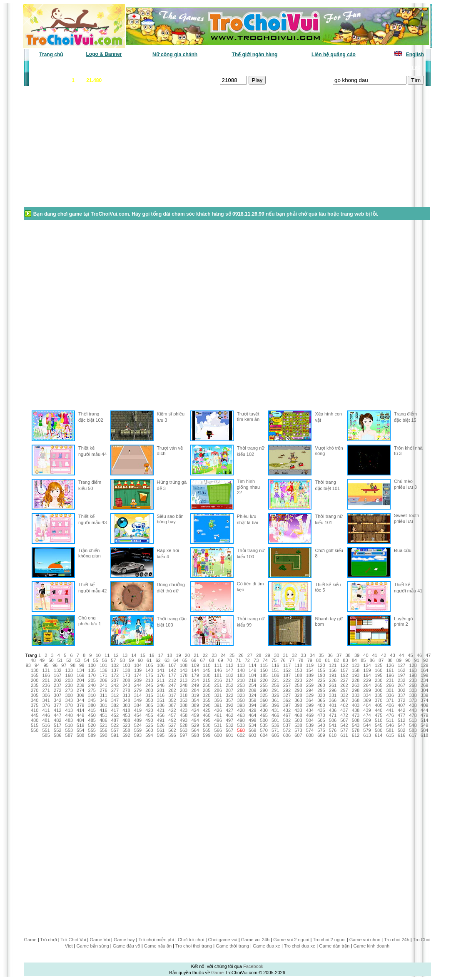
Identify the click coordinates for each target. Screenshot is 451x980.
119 (310, 665)
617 (413, 735)
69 (220, 660)
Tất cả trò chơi (284, 67)
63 (167, 660)
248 (184, 685)
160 (379, 670)
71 (238, 660)
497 (229, 720)
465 (264, 715)
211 (161, 680)
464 (252, 715)
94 (37, 665)
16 (152, 655)
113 (241, 665)
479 (424, 715)
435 (321, 710)
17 (161, 655)
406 (390, 705)
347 (115, 700)
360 (264, 700)
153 (298, 670)
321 (218, 695)
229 (367, 680)
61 (149, 660)
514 (424, 720)
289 (252, 690)
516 (46, 725)
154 (310, 670)
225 (321, 680)
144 (195, 670)
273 (69, 690)
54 (87, 660)
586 (57, 735)
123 (356, 665)
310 (92, 695)
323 (241, 695)
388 (184, 705)
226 (333, 680)
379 (80, 705)
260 (321, 685)
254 (252, 685)
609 (321, 735)
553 (69, 730)
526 (161, 725)
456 (161, 715)
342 (57, 700)
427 (229, 710)
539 (310, 725)
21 (196, 655)
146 (218, 670)
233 (413, 680)
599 (207, 735)
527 (172, 725)
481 (46, 720)
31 (286, 655)
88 (390, 660)
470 (321, 715)
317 (172, 695)
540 (321, 725)
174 (138, 675)
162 (401, 670)
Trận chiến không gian (90, 553)
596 (172, 735)
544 (367, 725)
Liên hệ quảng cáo (334, 55)
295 (321, 690)
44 (401, 655)
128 (413, 665)
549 (424, 725)
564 (195, 730)
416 (103, 710)
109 (195, 665)
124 (367, 665)
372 (401, 700)
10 (98, 655)
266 (390, 685)
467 (287, 715)
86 (372, 660)
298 (356, 690)
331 (333, 695)
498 (241, 720)
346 (103, 700)
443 (413, 710)
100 (92, 665)
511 (390, 720)
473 (356, 715)
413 (69, 710)
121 (333, 665)
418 (126, 710)
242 (115, 685)
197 (401, 675)
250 (207, 685)
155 (321, 670)
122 (344, 665)
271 (46, 690)
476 (390, 715)
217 (229, 680)
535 (264, 725)
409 (424, 705)
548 (413, 725)
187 (287, 675)
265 (379, 685)
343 (69, 700)
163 (413, 670)
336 (390, 695)
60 (140, 660)
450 (92, 715)
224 (310, 680)
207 (115, 680)
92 (426, 660)
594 (149, 735)
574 (310, 730)
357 (229, 700)
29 (268, 655)
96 (55, 665)
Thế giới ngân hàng (254, 55)
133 (69, 670)
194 (367, 675)
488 (126, 720)
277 (115, 690)
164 (424, 670)
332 (344, 695)
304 (424, 690)
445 (35, 715)
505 (321, 720)
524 (138, 725)
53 (78, 660)
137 (115, 670)
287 (229, 690)
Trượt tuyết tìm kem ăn (248, 417)
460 (207, 715)
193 (356, 675)
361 (275, 700)
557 (115, 730)
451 (103, 715)
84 (354, 660)
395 (264, 705)
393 (241, 705)
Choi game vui (222, 940)
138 (126, 670)
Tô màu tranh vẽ (401, 67)
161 (390, 670)
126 (390, 665)
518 (69, 725)
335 (379, 695)
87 (381, 660)
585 (46, 735)
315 (149, 695)
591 (115, 735)
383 (126, 705)
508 (356, 720)
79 (310, 660)
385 (149, 705)
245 (149, 685)
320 (207, 695)
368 (356, 700)
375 (35, 705)
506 (333, 720)
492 (172, 720)
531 (218, 725)
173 (126, 675)
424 (195, 710)
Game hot (363, 67)
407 (401, 705)
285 (207, 690)
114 (252, 665)
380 (92, 705)
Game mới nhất (101, 67)
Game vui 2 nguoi (291, 940)
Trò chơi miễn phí (156, 940)
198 (413, 675)
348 (126, 700)
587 (69, 735)
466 (275, 715)
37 (339, 655)
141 (161, 670)
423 (184, 710)
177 (172, 675)
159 (367, 670)
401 (333, 705)
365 (321, 700)
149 (252, 670)
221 (275, 680)
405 (379, 705)
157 (344, 670)
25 (232, 655)
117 (287, 665)
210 (149, 680)
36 (330, 655)
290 (264, 690)
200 (35, 680)
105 (149, 665)
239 (80, 685)
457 (172, 715)
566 (218, 730)
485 (92, 720)
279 (138, 690)
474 (367, 715)
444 (424, 710)
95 (46, 665)
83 (345, 660)
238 (69, 685)
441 (390, 710)
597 (184, 735)
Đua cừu (403, 550)
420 (149, 710)
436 (333, 710)
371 (390, 700)
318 (184, 695)
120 (321, 665)
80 (319, 660)
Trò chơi (48, 940)
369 (367, 700)
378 (69, 705)
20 (187, 655)
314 (138, 695)
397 (287, 705)
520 (92, 725)
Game (30, 940)
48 (33, 660)
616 (401, 735)
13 (125, 655)
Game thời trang (232, 946)
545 (379, 725)
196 (390, 675)
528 (184, 725)
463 (241, 715)
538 (298, 725)
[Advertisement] (92, 150)
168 (69, 675)
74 (265, 660)
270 (35, 690)
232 (401, 680)
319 (195, 695)
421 (161, 710)
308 (69, 695)
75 (274, 660)
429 (252, 710)
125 (379, 665)
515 (35, 725)
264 (367, 685)
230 (379, 680)
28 (259, 655)
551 (46, 730)
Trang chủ (51, 55)
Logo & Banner (104, 54)
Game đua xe (267, 946)
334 (367, 695)
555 (92, 730)
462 (229, 715)
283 (184, 690)
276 (103, 690)
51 (60, 660)
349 (138, 700)
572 (287, 730)
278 (126, 690)
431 (275, 710)
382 (115, 705)
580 (379, 730)
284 (195, 690)
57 (113, 660)
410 (35, 710)
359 (252, 700)
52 (69, 660)
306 (46, 695)
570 (264, 730)
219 (252, 680)
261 (333, 685)
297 (344, 690)
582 (401, 730)
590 (103, 735)
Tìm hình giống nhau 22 (248, 487)
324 (252, 695)
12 (116, 655)
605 (275, 735)
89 (399, 660)
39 (357, 655)
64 (176, 660)
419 (138, 710)
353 (184, 700)
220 (264, 680)
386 (161, 705)
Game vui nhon (365, 940)
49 (42, 660)
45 (410, 655)
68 (212, 660)
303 (413, 690)
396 (275, 705)
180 (207, 675)
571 (275, 730)
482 (57, 720)
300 (379, 690)
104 (138, 665)
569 (252, 730)
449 (80, 715)
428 (241, 710)
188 (298, 675)
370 (379, 700)
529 (195, 725)
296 (333, 690)
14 (134, 655)
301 (390, 690)
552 (57, 730)
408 (413, 705)
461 (218, 715)
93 (28, 665)
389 (195, 705)
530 (207, 725)
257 (287, 685)
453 (126, 715)
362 (287, 700)
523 (126, 725)
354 (195, 700)
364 (310, 700)
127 (401, 665)
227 (344, 680)
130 (35, 670)
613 (367, 735)
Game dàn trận (334, 946)
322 (229, 695)
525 (149, 725)
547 (401, 725)
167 (57, 675)
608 (310, 735)
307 (57, 695)
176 (161, 675)
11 (107, 655)
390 (207, 705)
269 (424, 685)
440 (379, 710)
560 (149, 730)
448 (69, 715)
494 (195, 720)
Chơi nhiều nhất (146, 67)
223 (298, 680)
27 (250, 655)
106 (161, 665)
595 (161, 735)
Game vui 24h (255, 940)
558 (126, 730)
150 (264, 670)
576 (333, 730)
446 (46, 715)
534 (252, 725)
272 (57, 690)
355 (207, 700)
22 (205, 655)
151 (275, 670)
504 (310, 720)
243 (126, 685)
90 (408, 660)
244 (138, 685)
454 (138, 715)
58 (122, 660)
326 (275, 695)
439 (367, 710)
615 (390, 735)
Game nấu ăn (158, 946)
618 (424, 735)
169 (80, 675)
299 (367, 690)
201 (46, 680)
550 (35, 730)
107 (172, 665)
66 (194, 660)
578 (356, 730)
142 (172, 670)
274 (80, 690)
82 (336, 660)
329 (310, 695)
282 (172, 690)
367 (344, 700)
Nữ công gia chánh (175, 55)
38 (348, 655)
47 (428, 655)
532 (229, 725)
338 (413, 695)
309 (80, 695)
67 (203, 660)
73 (256, 660)
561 (161, 730)
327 (287, 695)
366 (333, 700)
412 (57, 710)
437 (344, 710)
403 (356, 705)
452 (115, 715)
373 (413, 700)
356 (218, 700)
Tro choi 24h (397, 940)
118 (298, 665)
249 (195, 685)
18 (169, 655)
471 (333, 715)
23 (214, 655)
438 (356, 710)
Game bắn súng (93, 946)
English (415, 55)
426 (218, 710)
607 (298, 735)
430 (264, 710)
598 (195, 735)
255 (264, 685)
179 (195, 675)
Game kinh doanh (371, 946)
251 (218, 685)
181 (218, 675)
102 (115, 665)
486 (103, 720)
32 (294, 655)
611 (344, 735)
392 (229, 705)
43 (393, 655)
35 (321, 655)
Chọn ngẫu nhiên (239, 67)
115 (264, 665)
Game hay (124, 940)
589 (92, 735)
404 (367, 705)
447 (57, 715)
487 (115, 720)
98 (73, 665)
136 (103, 670)
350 (149, 700)
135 (92, 670)
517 (57, 725)
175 (149, 675)
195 (379, 675)
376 (46, 705)
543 (356, 725)
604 (264, 735)
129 (424, 665)
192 (344, 675)
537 (287, 725)
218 (241, 680)
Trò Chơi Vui (73, 940)
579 (367, 730)
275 (92, 690)
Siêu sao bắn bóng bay (170, 519)
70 (229, 660)
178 (184, 675)
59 (131, 660)
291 (275, 690)
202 (57, 680)
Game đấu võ (127, 946)
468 (298, 715)
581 (390, 730)
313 (126, 695)
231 (390, 680)
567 (229, 730)
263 (356, 685)
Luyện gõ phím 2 (403, 621)
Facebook (253, 966)
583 (413, 730)
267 (401, 685)
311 (103, 695)
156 (333, 670)
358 (241, 700)
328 (298, 695)
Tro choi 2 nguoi (329, 940)
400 (321, 705)
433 (298, 710)
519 (80, 725)
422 (172, 710)
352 (172, 700)
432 (287, 710)
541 (333, 725)
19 (178, 655)
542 (344, 725)
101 (103, 665)
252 (229, 685)
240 (92, 685)
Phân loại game (191, 67)
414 (80, 710)
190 (321, 675)
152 (287, 670)
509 (367, 720)
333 (356, 695)
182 (229, 675)
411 (46, 710)
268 (413, 685)
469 (310, 715)
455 (149, 715)
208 (126, 680)
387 (172, 705)
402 (344, 705)
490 (149, 720)
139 (138, 670)
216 (218, 680)
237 (57, 685)
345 (92, 700)
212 (172, 680)
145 (207, 670)
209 (138, 680)
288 (241, 690)
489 (138, 720)
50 (51, 660)
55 (96, 660)
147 (229, 670)
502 (287, 720)
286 (218, 690)
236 (46, 685)
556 (103, 730)
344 (80, 700)
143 (184, 670)
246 (161, 685)
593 (138, 735)
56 (105, 660)
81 (327, 660)
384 (138, 705)
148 (241, 670)
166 (46, 675)
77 (292, 660)
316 (161, 695)
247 (172, 685)
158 (356, 670)
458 (184, 715)
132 (57, 670)
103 (126, 665)
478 (413, 715)
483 (69, 720)
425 (207, 710)
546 (390, 725)
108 (184, 665)
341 (46, 700)
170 (92, 675)
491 (161, 720)
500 (264, 720)
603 (252, 735)
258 (298, 685)
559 (138, 730)
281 (161, 690)
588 (80, 735)
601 (229, 735)
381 (103, 705)
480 (35, 720)
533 (241, 725)
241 (103, 685)
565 (207, 730)
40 (366, 655)
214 (195, 680)
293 (298, 690)
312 (115, 695)
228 (356, 680)
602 (241, 735)
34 (312, 655)
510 (379, 720)
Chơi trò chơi (191, 940)
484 (80, 720)
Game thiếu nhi (327, 67)
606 (287, 735)
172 (115, 675)
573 (298, 730)
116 (275, 665)
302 (401, 690)
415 (92, 710)
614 (379, 735)
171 (103, 675)
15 (143, 655)
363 (298, 700)
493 (184, 720)
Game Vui (100, 940)
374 (424, 700)
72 (247, 660)
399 (310, 705)
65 (185, 660)
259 (310, 685)
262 (344, 685)
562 (172, 730)
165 (35, 675)
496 (218, 720)
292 (287, 690)
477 (401, 715)
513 (413, 720)
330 (321, 695)
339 (424, 695)
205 (92, 680)
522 (115, 725)
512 (401, 720)
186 (275, 675)
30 (277, 655)
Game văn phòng (54, 67)
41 (375, 655)
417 (115, 710)
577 (344, 730)
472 (344, 715)
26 (241, 655)
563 (184, 730)
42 (384, 655)
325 (264, 695)
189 (310, 675)
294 (310, 690)
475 (379, 715)
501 (275, 720)
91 (417, 660)
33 (303, 655)
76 (283, 660)
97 (64, 665)
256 (275, 685)
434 (310, 710)
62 (158, 660)
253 (241, 685)
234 (424, 680)
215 (207, 680)
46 (419, 655)
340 (35, 700)
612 (356, 735)
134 (80, 670)
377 (57, 705)
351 (161, 700)
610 (333, 735)
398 (298, 705)
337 (401, 695)
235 (35, 685)
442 (401, 710)
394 (252, 705)
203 (69, 680)
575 (321, 730)
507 (344, 720)
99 (82, 665)
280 (149, 690)
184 (252, 675)
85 (363, 660)
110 (207, 665)
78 (301, 660)
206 (103, 680)
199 (424, 675)
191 (333, 675)
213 (184, 680)
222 (287, 680)
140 (149, 670)
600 (218, 735)
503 (298, 720)
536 (275, 725)
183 (241, 675)
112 (229, 665)
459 (195, 715)
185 (264, 675)
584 (424, 730)
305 (35, 695)
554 (80, 730)
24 (223, 655)
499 (252, 720)
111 (218, 665)
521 (103, 725)
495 (207, 720)
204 (80, 680)
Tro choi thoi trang (194, 946)
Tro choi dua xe (300, 946)
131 (46, 670)
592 (126, 735)
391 (218, 705)
